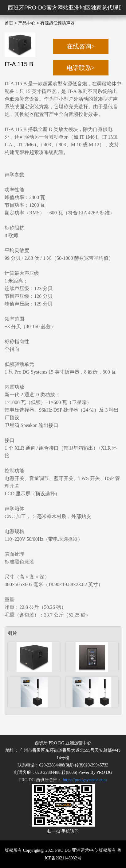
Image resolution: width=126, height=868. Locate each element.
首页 (9, 23)
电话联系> (81, 68)
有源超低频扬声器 (57, 23)
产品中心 (27, 23)
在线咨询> (81, 46)
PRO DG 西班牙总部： (63, 780)
